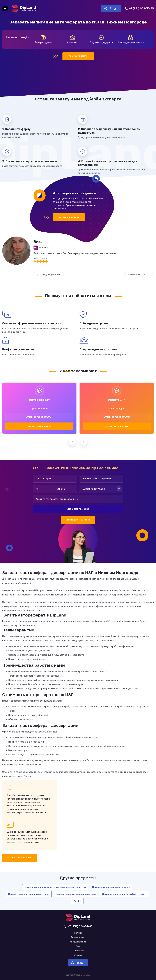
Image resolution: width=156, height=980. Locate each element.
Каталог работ (78, 942)
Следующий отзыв (139, 275)
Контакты (78, 951)
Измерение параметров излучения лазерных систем (55, 887)
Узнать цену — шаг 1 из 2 (78, 520)
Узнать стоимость (78, 56)
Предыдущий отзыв (49, 275)
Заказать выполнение (39, 427)
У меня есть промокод (78, 509)
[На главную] (24, 9)
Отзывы (78, 955)
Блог (78, 946)
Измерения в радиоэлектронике (111, 887)
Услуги (78, 933)
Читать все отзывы (69, 217)
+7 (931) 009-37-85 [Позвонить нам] (139, 8)
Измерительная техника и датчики (29, 894)
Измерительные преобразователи (76, 894)
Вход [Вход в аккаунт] (110, 8)
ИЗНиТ (77, 901)
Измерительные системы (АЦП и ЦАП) (124, 894)
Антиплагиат (78, 937)
